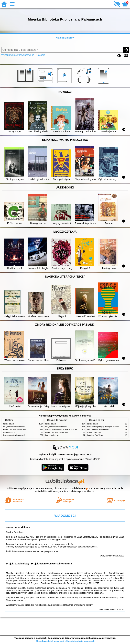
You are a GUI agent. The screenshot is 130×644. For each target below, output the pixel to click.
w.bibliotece (80, 488)
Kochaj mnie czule (52, 435)
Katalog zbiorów (65, 38)
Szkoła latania (9, 424)
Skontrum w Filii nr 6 (18, 527)
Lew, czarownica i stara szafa (14, 427)
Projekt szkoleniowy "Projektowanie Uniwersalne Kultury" (40, 564)
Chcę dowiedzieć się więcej (50, 641)
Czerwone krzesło (94, 432)
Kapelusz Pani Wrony (95, 435)
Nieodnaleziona (9, 432)
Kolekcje (40, 55)
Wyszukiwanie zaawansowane (18, 55)
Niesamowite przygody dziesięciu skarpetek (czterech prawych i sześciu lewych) (75, 429)
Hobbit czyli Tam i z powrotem (14, 429)
